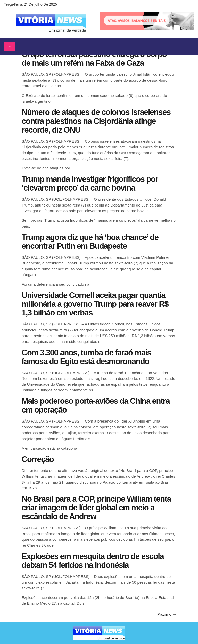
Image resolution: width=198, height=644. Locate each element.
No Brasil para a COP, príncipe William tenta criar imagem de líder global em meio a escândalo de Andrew (96, 508)
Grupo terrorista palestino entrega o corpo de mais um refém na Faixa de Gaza (94, 59)
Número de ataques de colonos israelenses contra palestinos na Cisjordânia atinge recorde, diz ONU (96, 121)
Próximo (167, 614)
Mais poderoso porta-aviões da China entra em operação (96, 405)
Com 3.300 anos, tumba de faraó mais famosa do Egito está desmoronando (86, 357)
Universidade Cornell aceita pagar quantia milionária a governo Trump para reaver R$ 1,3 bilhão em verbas (95, 304)
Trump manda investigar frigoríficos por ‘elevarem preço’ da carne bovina (90, 183)
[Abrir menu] (10, 47)
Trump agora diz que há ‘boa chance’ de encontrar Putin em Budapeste (90, 242)
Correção (38, 459)
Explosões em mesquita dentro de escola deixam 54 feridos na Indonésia (93, 561)
